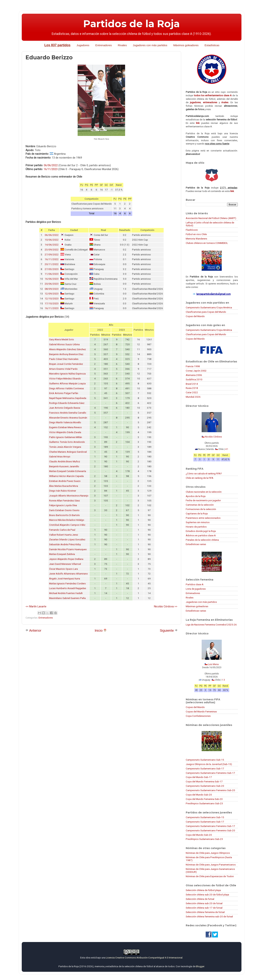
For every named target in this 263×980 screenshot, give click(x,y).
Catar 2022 (192, 392)
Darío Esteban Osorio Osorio (64, 510)
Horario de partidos (196, 527)
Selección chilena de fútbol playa (203, 890)
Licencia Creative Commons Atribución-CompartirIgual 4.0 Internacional (144, 958)
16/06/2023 (52, 279)
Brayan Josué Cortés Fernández (66, 364)
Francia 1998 (193, 366)
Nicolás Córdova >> (166, 606)
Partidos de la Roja (131, 24)
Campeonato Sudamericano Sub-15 (205, 760)
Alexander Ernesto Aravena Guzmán (68, 418)
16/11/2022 (52, 259)
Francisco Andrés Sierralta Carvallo (68, 413)
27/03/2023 (52, 269)
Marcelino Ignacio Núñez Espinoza (67, 374)
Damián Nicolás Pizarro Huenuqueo (68, 549)
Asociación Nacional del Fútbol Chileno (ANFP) (211, 218)
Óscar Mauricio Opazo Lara (63, 569)
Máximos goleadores (186, 45)
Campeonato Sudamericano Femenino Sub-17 (210, 773)
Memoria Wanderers (196, 239)
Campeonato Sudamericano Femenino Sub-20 (210, 790)
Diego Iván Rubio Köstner (63, 491)
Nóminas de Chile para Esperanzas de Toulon (210, 876)
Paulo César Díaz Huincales (64, 359)
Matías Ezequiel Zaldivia (62, 554)
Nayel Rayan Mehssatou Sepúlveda (68, 398)
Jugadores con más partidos (150, 45)
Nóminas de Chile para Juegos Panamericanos (211, 865)
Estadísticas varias (196, 544)
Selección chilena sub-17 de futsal (204, 908)
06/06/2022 (51, 165)
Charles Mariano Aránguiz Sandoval (68, 452)
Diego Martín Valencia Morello (65, 422)
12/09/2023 (52, 294)
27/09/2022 (52, 255)
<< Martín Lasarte (36, 606)
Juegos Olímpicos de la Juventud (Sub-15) (209, 764)
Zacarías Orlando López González (67, 540)
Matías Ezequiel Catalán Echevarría (68, 471)
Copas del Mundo (195, 316)
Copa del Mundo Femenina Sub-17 (204, 781)
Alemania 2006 (194, 375)
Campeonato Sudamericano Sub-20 (205, 786)
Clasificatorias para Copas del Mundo (206, 312)
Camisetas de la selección (200, 505)
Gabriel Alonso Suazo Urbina (64, 344)
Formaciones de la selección (201, 509)
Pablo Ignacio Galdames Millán (66, 437)
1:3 (223, 680)
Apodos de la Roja (196, 496)
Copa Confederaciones (198, 716)
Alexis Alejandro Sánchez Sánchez (67, 349)
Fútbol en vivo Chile (196, 234)
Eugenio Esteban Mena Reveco (65, 427)
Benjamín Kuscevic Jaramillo (64, 466)
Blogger (200, 966)
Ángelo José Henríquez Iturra (65, 579)
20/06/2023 (52, 284)
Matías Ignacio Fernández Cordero (67, 584)
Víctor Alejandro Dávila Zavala (65, 432)
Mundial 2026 (193, 397)
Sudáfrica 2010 (194, 379)
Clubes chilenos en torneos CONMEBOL (207, 243)
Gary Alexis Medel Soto (62, 339)
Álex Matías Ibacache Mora (64, 486)
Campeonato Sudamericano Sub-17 (205, 768)
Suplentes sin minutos (198, 522)
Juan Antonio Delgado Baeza (65, 408)
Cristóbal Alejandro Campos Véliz (67, 525)
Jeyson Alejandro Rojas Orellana (66, 559)
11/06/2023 (52, 274)
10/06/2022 (52, 240)
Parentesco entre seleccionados (203, 518)
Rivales (122, 45)
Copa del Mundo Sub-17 (199, 777)
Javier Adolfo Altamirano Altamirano (68, 574)
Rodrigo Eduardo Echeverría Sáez (67, 403)
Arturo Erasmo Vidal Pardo (63, 369)
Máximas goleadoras (197, 606)
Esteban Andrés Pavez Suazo (65, 481)
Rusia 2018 (192, 388)
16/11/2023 (51, 169)
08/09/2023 (52, 289)
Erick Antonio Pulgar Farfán (64, 393)
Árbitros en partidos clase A (201, 535)
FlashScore (192, 230)
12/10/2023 (52, 299)
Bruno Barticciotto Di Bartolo (64, 515)
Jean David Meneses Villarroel (65, 564)
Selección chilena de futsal (200, 899)
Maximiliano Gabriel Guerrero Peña (67, 598)
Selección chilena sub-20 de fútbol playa (207, 895)
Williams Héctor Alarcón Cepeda (66, 476)
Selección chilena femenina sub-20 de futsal (209, 916)
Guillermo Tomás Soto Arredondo (67, 442)
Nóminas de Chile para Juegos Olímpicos (208, 853)
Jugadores (83, 45)
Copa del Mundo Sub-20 (199, 795)
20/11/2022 (52, 264)
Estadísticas (212, 45)
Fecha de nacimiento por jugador (203, 500)
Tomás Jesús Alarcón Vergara (65, 447)
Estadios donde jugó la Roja (201, 531)
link (198, 123)
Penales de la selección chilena (202, 540)
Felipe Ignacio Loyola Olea (63, 505)
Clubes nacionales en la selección (204, 492)
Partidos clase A (195, 584)
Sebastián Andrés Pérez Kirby (65, 544)
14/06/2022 (52, 245)
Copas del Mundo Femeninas (201, 711)
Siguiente (169, 630)
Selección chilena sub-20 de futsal (204, 903)
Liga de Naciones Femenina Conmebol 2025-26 (211, 625)
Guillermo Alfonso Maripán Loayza (67, 384)
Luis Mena (213, 664)
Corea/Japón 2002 (196, 371)
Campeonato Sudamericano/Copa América (209, 307)
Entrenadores (104, 45)
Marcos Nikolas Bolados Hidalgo (67, 520)
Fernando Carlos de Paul (62, 530)
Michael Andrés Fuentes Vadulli (66, 593)
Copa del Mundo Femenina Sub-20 (204, 799)
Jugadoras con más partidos (201, 602)
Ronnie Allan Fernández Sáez (64, 501)
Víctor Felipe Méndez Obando (65, 379)
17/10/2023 (52, 303)
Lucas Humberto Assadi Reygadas (68, 588)
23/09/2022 (52, 250)
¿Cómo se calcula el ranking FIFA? (204, 473)
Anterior (33, 630)
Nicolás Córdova (213, 437)
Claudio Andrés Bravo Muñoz (65, 462)
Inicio (101, 630)
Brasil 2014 (192, 384)
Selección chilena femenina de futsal (205, 912)
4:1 (227, 449)
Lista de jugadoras (196, 589)
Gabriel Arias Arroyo (60, 457)
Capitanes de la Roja (197, 513)
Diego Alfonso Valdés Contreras (66, 388)
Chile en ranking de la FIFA (200, 478)
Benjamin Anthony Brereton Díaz (66, 354)
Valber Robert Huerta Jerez (64, 535)
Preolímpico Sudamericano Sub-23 (204, 803)
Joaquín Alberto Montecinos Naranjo (69, 496)
